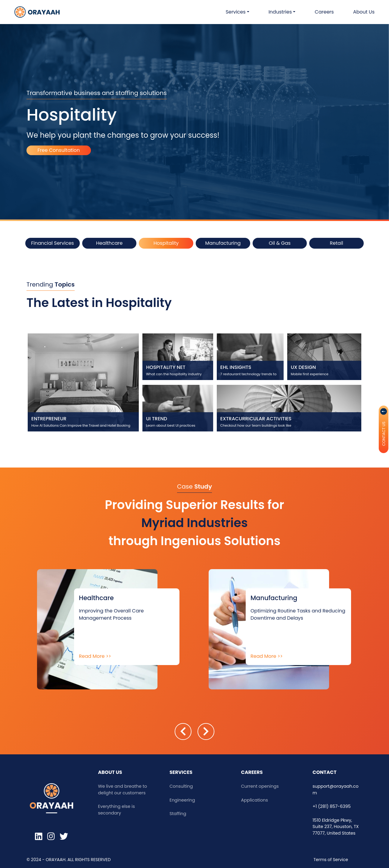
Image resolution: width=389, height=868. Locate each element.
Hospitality (166, 243)
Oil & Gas (280, 243)
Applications (255, 800)
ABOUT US (110, 772)
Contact (325, 772)
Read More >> (95, 656)
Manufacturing (223, 243)
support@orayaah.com (336, 790)
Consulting (181, 786)
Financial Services (52, 243)
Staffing (178, 814)
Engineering (182, 800)
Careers (252, 772)
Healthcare (109, 243)
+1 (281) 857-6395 (332, 806)
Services (181, 772)
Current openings (260, 786)
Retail (337, 243)
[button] (237, 12)
